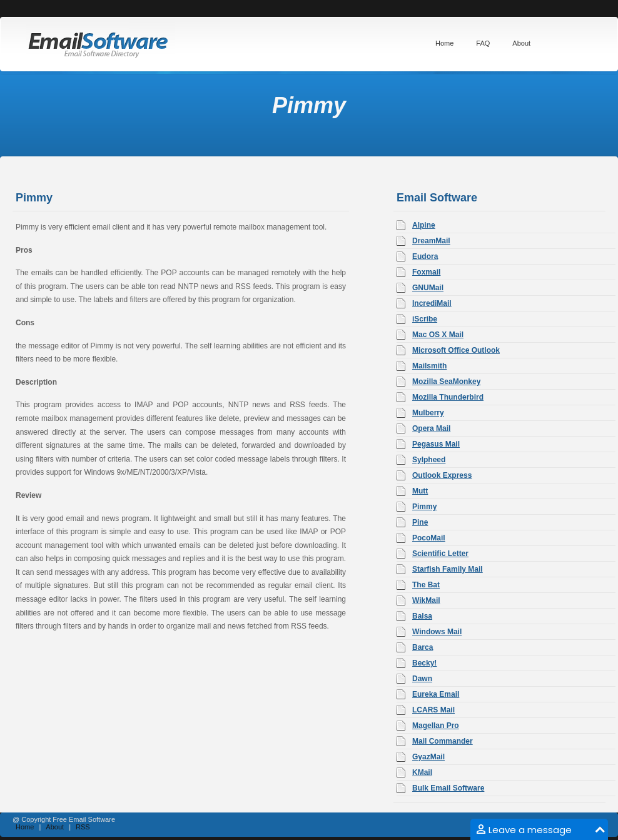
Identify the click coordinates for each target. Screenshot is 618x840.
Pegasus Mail (436, 444)
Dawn (422, 679)
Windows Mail (437, 632)
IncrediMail (432, 303)
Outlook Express (442, 475)
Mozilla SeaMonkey (446, 382)
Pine (420, 522)
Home (25, 827)
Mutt (420, 491)
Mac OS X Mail (438, 335)
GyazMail (428, 757)
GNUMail (428, 288)
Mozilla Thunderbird (448, 397)
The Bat (426, 585)
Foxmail (426, 272)
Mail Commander (443, 741)
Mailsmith (429, 366)
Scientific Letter (440, 554)
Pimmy (424, 507)
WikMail (426, 600)
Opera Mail (431, 428)
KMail (422, 772)
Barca (423, 647)
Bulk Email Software (448, 788)
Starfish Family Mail (448, 569)
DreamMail (431, 241)
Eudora (425, 256)
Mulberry (428, 413)
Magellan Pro (436, 726)
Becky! (424, 663)
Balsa (422, 616)
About (55, 827)
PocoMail (429, 538)
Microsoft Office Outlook (456, 350)
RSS (83, 827)
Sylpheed (429, 460)
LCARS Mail (433, 710)
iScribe (425, 319)
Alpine (424, 225)
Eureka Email (436, 694)
